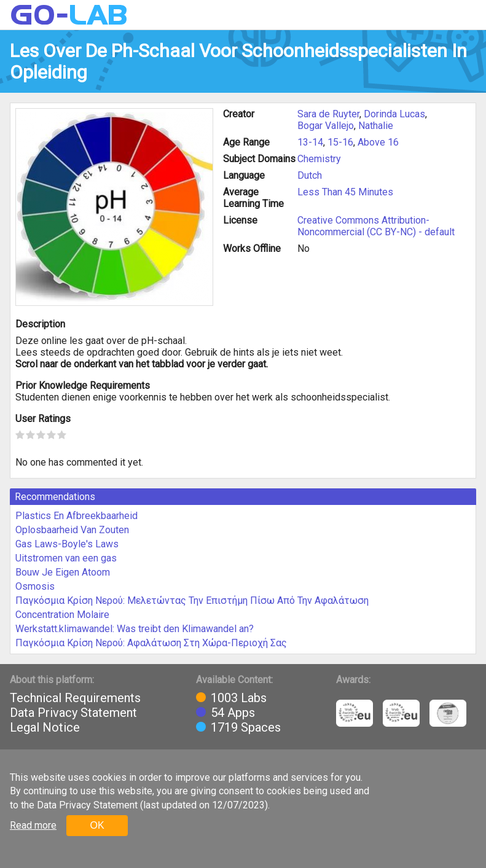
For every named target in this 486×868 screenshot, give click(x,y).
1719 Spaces (246, 727)
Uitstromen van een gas (66, 558)
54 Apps (233, 713)
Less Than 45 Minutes (345, 192)
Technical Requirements (75, 698)
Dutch (310, 175)
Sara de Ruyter (328, 114)
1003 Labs (239, 698)
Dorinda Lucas (394, 114)
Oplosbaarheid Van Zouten (72, 530)
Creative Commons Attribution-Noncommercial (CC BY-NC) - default (376, 226)
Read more (33, 825)
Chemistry (319, 159)
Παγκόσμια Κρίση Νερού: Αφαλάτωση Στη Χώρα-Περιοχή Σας (151, 643)
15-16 (340, 142)
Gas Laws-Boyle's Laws (67, 544)
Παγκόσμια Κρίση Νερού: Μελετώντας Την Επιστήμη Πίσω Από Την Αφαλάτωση (192, 600)
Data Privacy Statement (73, 713)
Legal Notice (45, 727)
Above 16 (378, 142)
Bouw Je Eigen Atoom (63, 572)
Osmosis (35, 586)
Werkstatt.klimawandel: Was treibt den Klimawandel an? (135, 629)
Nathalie (376, 126)
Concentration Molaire (62, 615)
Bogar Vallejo (326, 126)
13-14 (310, 142)
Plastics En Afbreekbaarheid (76, 516)
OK (97, 825)
